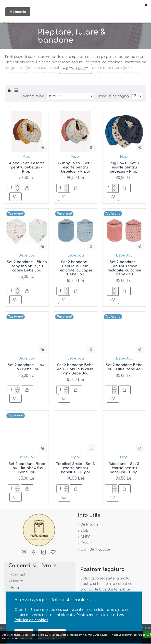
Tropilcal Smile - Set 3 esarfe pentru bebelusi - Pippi (75, 468)
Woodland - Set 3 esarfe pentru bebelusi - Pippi (124, 468)
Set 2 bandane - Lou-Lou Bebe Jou (27, 367)
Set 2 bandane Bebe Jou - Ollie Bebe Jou (124, 367)
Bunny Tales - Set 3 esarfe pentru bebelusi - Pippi (75, 167)
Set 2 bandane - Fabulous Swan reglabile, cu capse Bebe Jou (124, 268)
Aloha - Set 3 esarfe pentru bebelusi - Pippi (27, 167)
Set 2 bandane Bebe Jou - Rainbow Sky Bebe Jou (27, 468)
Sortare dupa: (34, 96)
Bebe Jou (27, 255)
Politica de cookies (31, 620)
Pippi (27, 157)
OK (149, 635)
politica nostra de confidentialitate (39, 639)
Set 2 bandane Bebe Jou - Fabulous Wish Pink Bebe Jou (75, 369)
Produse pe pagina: (114, 96)
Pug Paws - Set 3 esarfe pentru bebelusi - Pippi (124, 167)
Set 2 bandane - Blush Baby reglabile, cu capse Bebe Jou (27, 266)
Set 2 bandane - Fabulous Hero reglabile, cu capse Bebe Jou (75, 268)
